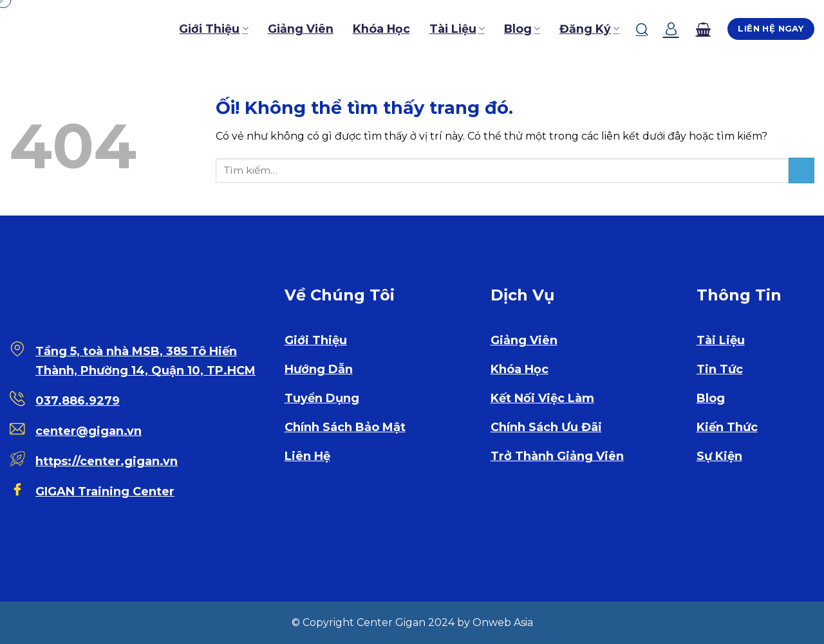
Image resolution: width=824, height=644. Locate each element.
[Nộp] (801, 170)
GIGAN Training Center (105, 492)
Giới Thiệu (213, 29)
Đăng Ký (589, 29)
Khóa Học (381, 29)
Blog (522, 29)
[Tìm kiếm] (642, 29)
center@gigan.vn (89, 431)
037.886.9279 (78, 401)
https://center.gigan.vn (107, 461)
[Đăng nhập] (671, 29)
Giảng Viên (301, 29)
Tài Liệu (457, 29)
